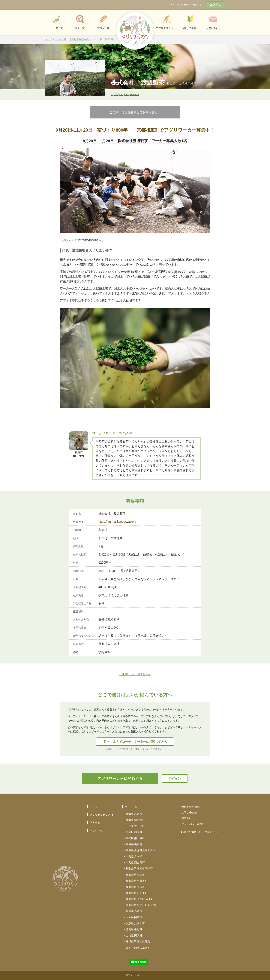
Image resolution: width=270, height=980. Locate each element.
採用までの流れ (190, 807)
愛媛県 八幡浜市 (135, 923)
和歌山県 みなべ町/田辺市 (141, 905)
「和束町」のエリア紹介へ (135, 674)
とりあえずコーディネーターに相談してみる (135, 742)
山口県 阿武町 (134, 936)
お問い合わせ (189, 813)
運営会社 (187, 818)
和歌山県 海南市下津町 (139, 868)
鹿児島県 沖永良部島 (138, 942)
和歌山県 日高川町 (137, 893)
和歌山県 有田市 (135, 887)
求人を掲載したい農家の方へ (200, 832)
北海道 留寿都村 (135, 820)
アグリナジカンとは (101, 815)
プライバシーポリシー (194, 824)
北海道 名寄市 (134, 814)
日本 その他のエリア (138, 948)
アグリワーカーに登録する (186, 5)
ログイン (215, 5)
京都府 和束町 (134, 832)
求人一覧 (95, 823)
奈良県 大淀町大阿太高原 (141, 850)
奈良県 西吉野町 (135, 862)
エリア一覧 (61, 40)
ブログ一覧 (96, 831)
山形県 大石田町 (135, 826)
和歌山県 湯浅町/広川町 (140, 899)
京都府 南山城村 (135, 838)
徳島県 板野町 (134, 929)
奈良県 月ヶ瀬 (134, 856)
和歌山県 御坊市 (135, 875)
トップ (48, 40)
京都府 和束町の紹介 (80, 40)
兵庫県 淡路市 (134, 911)
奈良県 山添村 (134, 844)
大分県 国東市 (134, 917)
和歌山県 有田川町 (137, 881)
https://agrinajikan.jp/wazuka (125, 94)
